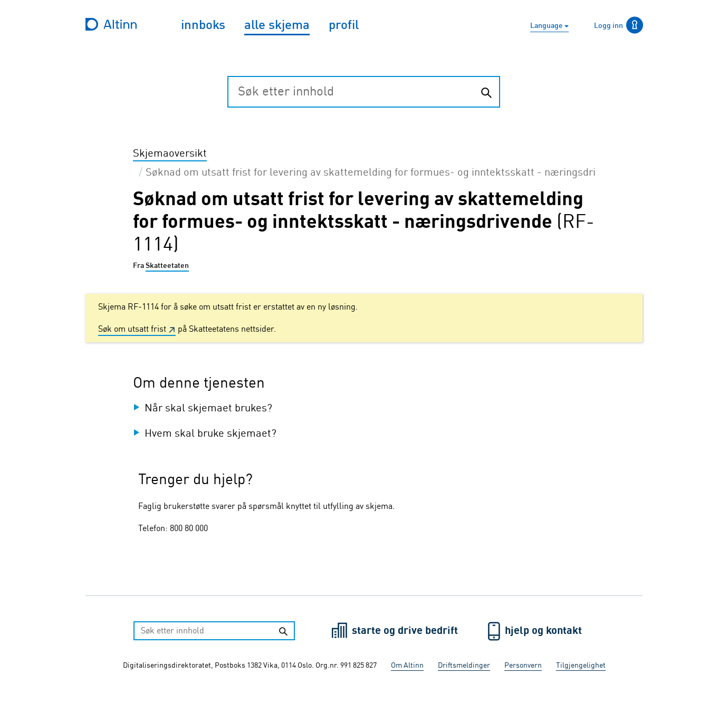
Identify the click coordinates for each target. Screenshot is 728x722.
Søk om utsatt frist (132, 330)
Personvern (523, 666)
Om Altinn (407, 666)
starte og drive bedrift (406, 631)
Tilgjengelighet (581, 666)
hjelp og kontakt (543, 631)
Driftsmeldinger (464, 666)
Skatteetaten (167, 266)
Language (547, 26)
